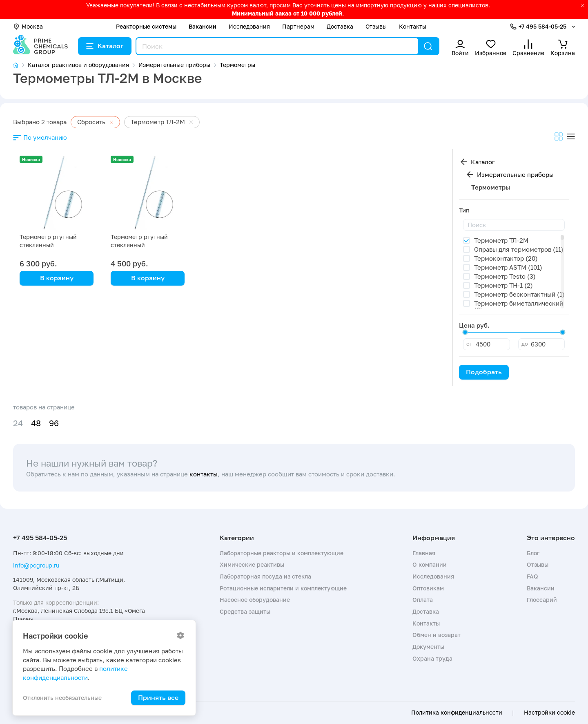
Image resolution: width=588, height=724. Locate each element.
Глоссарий (542, 600)
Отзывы (376, 26)
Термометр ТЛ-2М (501, 240)
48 (36, 423)
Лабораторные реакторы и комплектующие (282, 553)
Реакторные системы (146, 26)
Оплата (423, 600)
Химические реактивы (252, 564)
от (469, 344)
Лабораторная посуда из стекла (265, 576)
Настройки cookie (549, 713)
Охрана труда (432, 658)
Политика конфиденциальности (457, 713)
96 (54, 423)
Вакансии (203, 26)
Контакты (413, 26)
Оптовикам (428, 588)
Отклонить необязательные (62, 698)
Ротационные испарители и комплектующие (283, 588)
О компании (430, 564)
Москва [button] (28, 26)
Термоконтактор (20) (506, 258)
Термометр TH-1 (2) (503, 285)
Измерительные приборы (515, 174)
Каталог (105, 46)
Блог (533, 553)
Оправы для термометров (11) (519, 249)
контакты (204, 474)
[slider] (465, 332)
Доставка (340, 26)
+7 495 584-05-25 (542, 26)
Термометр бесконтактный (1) (519, 294)
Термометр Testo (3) (505, 276)
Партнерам (298, 26)
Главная (424, 553)
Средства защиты (245, 611)
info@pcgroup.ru (36, 565)
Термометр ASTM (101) (508, 267)
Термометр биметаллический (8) (519, 307)
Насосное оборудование (255, 600)
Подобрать (484, 372)
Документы (428, 647)
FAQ (532, 576)
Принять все (158, 697)
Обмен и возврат (437, 635)
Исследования (249, 26)
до (525, 344)
